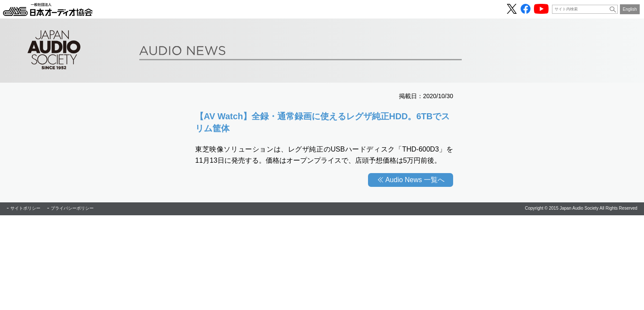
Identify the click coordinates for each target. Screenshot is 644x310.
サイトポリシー (25, 208)
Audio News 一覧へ (415, 180)
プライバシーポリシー (72, 208)
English (630, 9)
